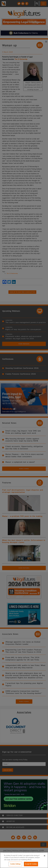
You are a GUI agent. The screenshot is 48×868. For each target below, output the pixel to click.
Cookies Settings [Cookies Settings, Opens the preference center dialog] (15, 864)
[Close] (45, 856)
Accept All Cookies (31, 864)
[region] (24, 860)
